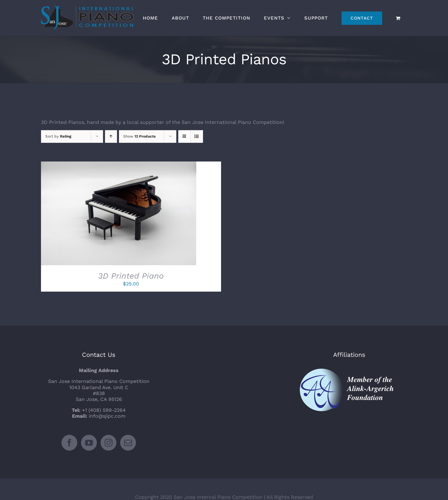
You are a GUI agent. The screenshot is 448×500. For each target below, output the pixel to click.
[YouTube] (89, 427)
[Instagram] (109, 427)
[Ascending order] (111, 136)
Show (139, 136)
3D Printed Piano (131, 276)
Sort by (58, 136)
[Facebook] (69, 427)
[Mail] (128, 427)
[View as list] (197, 136)
